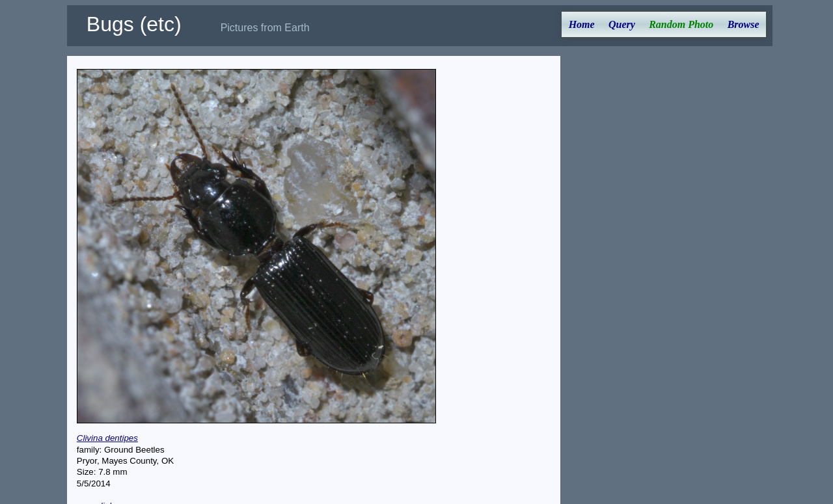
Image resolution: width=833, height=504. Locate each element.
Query (622, 24)
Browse (744, 24)
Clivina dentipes (107, 438)
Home (582, 24)
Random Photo (681, 24)
